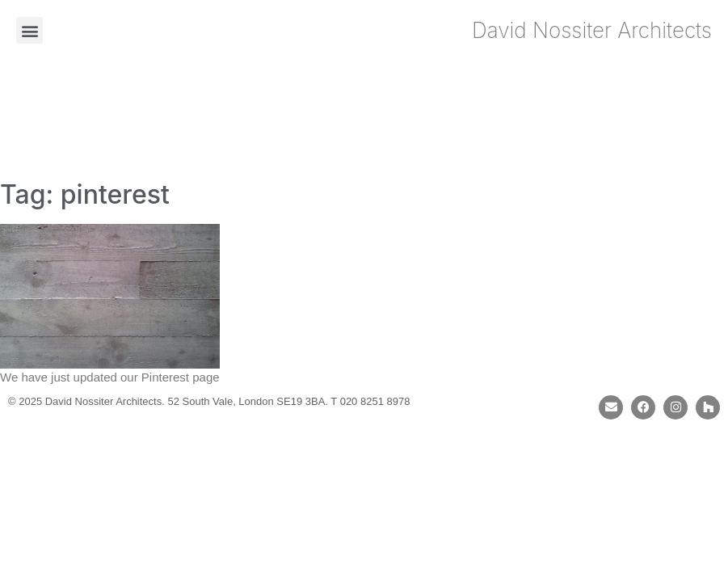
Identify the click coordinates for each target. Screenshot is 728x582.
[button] (29, 30)
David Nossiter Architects (592, 30)
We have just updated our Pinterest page (110, 377)
